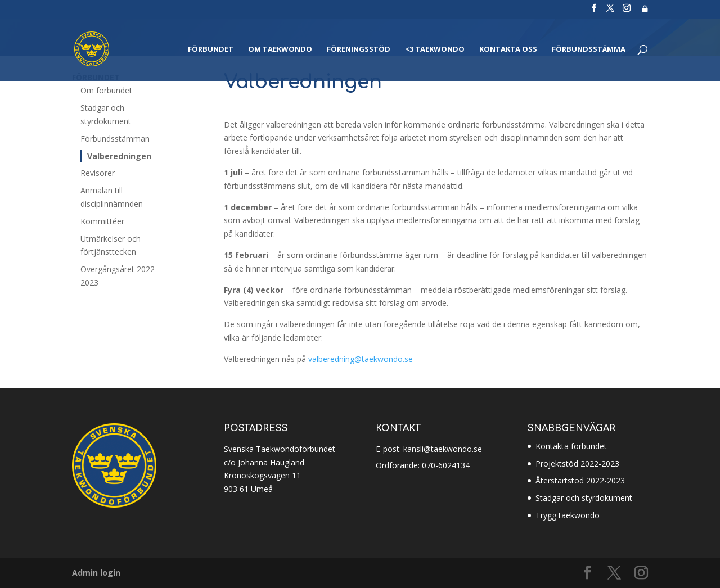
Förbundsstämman (115, 139)
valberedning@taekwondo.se (361, 359)
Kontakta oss (508, 49)
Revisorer (98, 173)
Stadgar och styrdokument (584, 498)
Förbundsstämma (589, 49)
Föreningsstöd (359, 49)
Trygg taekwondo (568, 515)
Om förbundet (106, 90)
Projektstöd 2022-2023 (577, 463)
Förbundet (211, 49)
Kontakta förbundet (571, 446)
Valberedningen (119, 156)
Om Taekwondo (280, 49)
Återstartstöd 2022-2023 (580, 480)
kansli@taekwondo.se (442, 449)
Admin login (96, 573)
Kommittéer (102, 221)
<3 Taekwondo (435, 49)
